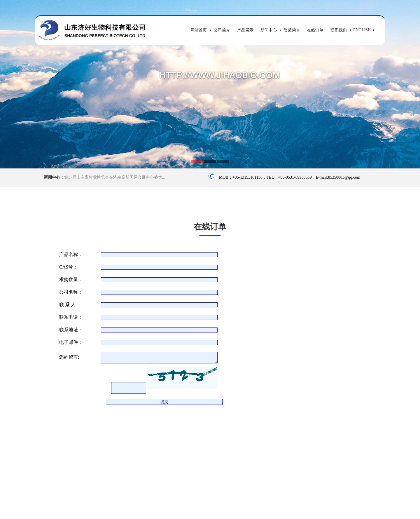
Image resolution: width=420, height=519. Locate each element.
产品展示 (245, 30)
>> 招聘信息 (333, 437)
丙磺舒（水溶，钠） (56, 448)
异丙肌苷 (46, 453)
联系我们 (339, 30)
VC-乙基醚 (48, 442)
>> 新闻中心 (295, 437)
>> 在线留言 (371, 437)
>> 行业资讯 (371, 449)
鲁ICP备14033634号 (245, 511)
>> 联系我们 (295, 449)
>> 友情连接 (333, 449)
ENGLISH (362, 30)
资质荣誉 (292, 30)
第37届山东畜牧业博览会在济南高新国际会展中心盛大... (115, 177)
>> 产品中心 (371, 426)
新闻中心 (269, 30)
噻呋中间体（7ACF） (57, 463)
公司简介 (222, 30)
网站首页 (199, 30)
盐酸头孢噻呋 (50, 469)
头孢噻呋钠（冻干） (56, 458)
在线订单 (315, 30)
